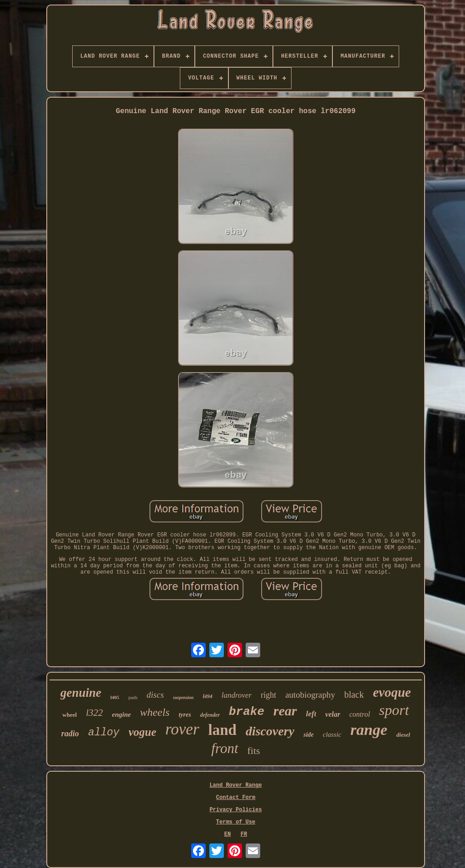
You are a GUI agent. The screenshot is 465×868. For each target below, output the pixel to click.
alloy (104, 733)
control (360, 714)
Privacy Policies (235, 810)
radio (70, 734)
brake (247, 712)
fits (254, 751)
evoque (392, 692)
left (311, 714)
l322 (94, 713)
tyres (185, 715)
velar (333, 714)
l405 (115, 697)
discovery (270, 731)
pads (133, 697)
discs (155, 695)
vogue (142, 732)
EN (228, 834)
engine (121, 714)
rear (285, 711)
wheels (155, 712)
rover (182, 729)
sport (394, 710)
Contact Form (236, 798)
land (223, 730)
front (225, 748)
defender (210, 715)
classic (332, 734)
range (369, 730)
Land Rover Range (235, 785)
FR (244, 834)
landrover (237, 695)
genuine (81, 693)
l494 (207, 696)
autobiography (310, 695)
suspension (183, 697)
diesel (403, 735)
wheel (69, 715)
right (268, 695)
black (354, 694)
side (309, 735)
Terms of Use (236, 822)
